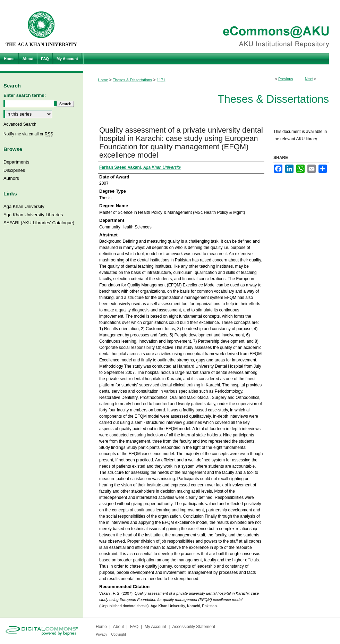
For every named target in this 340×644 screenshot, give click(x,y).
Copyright (118, 634)
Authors (11, 178)
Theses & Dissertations (132, 80)
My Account (155, 627)
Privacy (101, 634)
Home (103, 80)
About (118, 627)
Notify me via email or (28, 134)
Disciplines (14, 170)
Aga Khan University (24, 206)
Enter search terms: (25, 95)
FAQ (134, 627)
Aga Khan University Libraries (33, 215)
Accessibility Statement (194, 627)
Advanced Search (20, 124)
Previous (286, 79)
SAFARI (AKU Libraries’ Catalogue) (39, 223)
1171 (161, 80)
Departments (16, 162)
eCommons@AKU (212, 27)
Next (309, 79)
